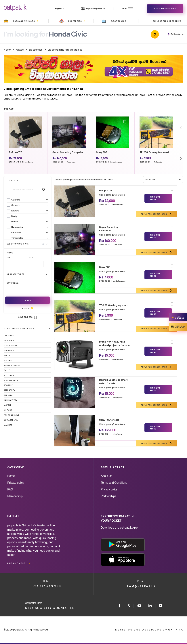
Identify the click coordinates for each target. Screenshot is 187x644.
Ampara (8, 410)
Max (31, 258)
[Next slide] (181, 158)
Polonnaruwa (12, 415)
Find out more (16, 563)
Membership (15, 496)
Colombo (9, 335)
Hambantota (11, 400)
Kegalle (8, 385)
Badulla (8, 395)
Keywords (13, 283)
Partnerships (108, 496)
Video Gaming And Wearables (65, 50)
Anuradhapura (12, 365)
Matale (8, 405)
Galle (7, 370)
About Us (106, 476)
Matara (8, 360)
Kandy (7, 355)
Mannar (8, 425)
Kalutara (9, 350)
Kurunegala (11, 345)
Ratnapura (10, 390)
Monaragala (11, 380)
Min (8, 258)
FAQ (10, 489)
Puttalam (9, 375)
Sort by (164, 179)
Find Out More (155, 198)
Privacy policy (16, 483)
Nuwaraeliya (11, 420)
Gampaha (9, 340)
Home (7, 50)
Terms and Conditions (114, 483)
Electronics (36, 50)
